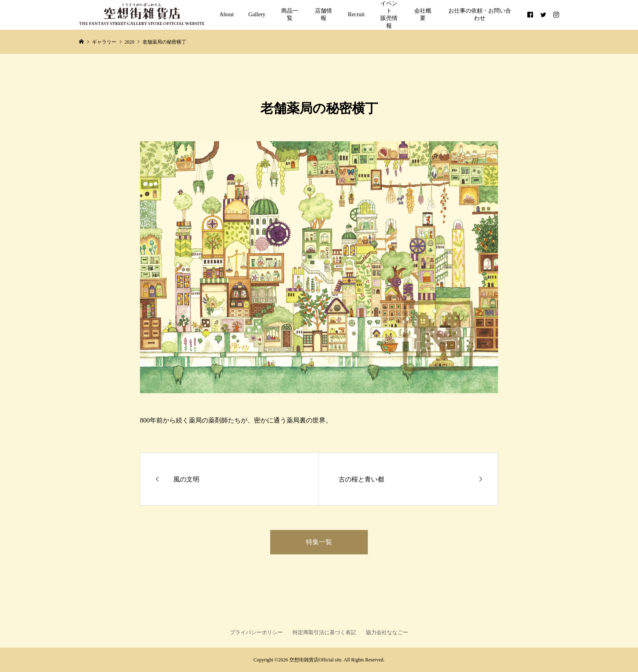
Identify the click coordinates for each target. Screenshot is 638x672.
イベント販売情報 (389, 15)
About (226, 14)
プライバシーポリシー (256, 632)
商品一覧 (290, 14)
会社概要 (423, 14)
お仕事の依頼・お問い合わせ (480, 14)
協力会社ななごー (387, 632)
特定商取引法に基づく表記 (324, 632)
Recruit (356, 14)
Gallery (257, 14)
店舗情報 (323, 14)
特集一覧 (319, 542)
